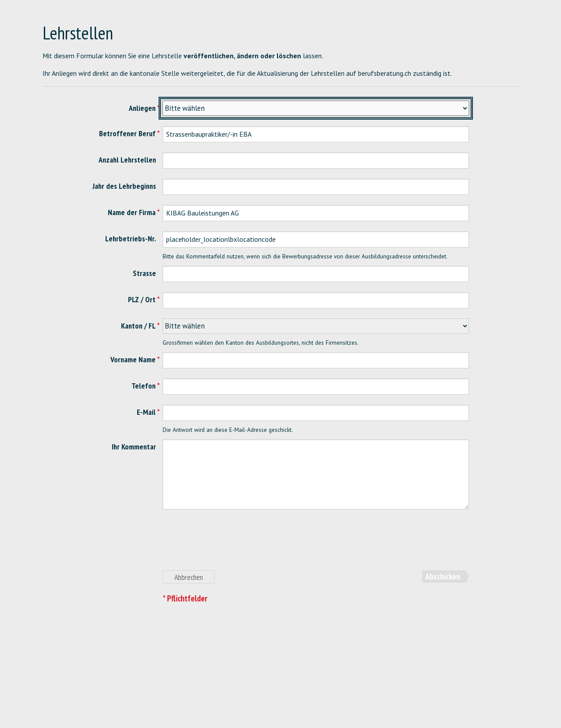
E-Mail (146, 412)
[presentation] (229, 545)
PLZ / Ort (142, 299)
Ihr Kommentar (134, 447)
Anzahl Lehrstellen (127, 160)
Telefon (144, 386)
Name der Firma (132, 212)
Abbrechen (189, 577)
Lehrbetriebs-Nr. (131, 239)
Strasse (144, 273)
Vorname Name (133, 359)
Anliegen (142, 108)
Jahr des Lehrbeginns (124, 186)
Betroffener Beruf (127, 133)
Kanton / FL (138, 326)
